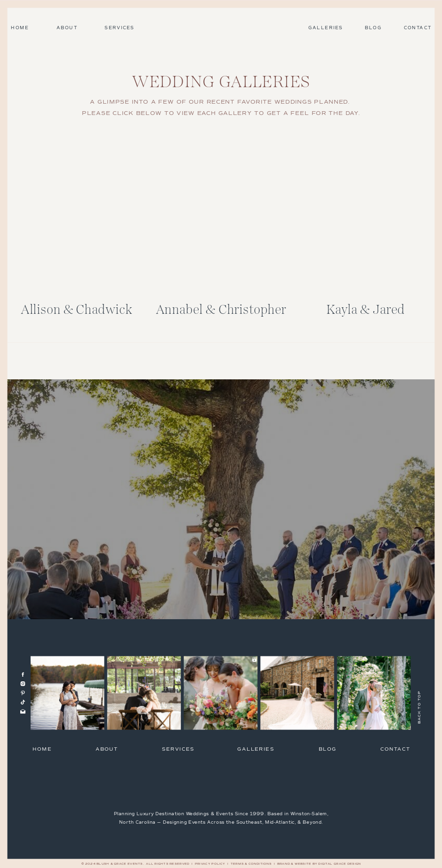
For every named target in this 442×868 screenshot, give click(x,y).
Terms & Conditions (251, 864)
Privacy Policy (210, 864)
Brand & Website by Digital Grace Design (319, 864)
